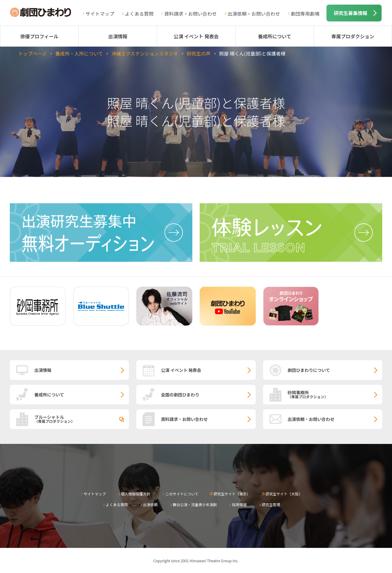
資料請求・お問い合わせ (190, 13)
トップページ (32, 53)
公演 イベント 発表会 (196, 36)
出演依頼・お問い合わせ (254, 13)
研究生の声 (198, 53)
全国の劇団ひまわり (180, 395)
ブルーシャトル (82, 419)
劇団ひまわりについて (309, 370)
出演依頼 (150, 504)
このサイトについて (182, 494)
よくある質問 (139, 13)
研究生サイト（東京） (232, 494)
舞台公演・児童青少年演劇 (195, 504)
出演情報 (118, 36)
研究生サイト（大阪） (284, 494)
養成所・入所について (79, 53)
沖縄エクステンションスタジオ (145, 53)
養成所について (275, 36)
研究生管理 (271, 504)
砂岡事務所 (335, 394)
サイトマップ (100, 13)
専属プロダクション (353, 36)
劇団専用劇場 (305, 13)
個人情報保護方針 (136, 494)
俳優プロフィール (39, 36)
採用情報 (239, 504)
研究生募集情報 (351, 13)
